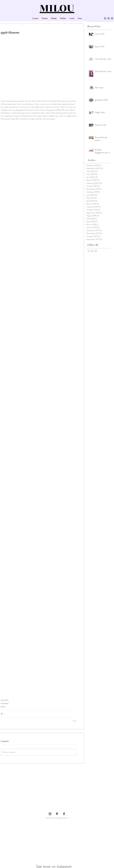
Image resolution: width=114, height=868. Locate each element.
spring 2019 (4, 700)
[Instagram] (105, 18)
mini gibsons (5, 703)
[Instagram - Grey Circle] (89, 251)
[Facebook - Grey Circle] (96, 251)
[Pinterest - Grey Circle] (92, 251)
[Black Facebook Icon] (64, 814)
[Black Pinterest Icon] (57, 814)
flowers (3, 706)
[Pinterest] (112, 18)
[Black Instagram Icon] (50, 814)
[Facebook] (109, 18)
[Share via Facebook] (2, 714)
